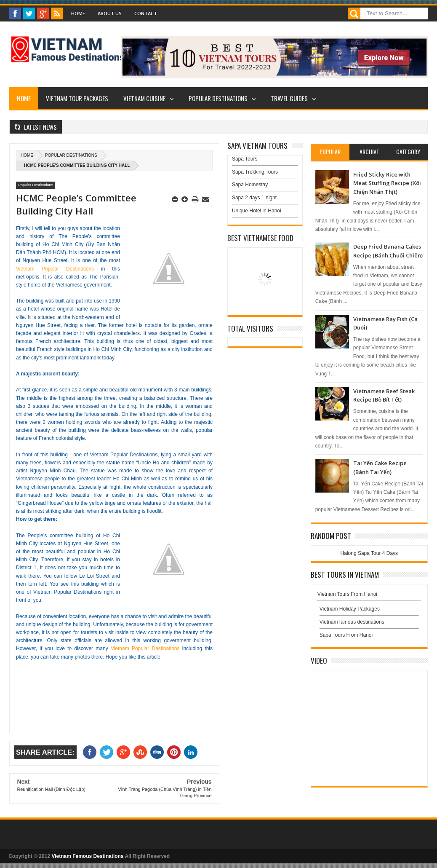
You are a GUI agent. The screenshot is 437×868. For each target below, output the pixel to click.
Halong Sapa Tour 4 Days (369, 553)
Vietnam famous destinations (352, 622)
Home (78, 13)
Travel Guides (289, 98)
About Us (110, 13)
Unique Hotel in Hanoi (257, 211)
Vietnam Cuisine (144, 98)
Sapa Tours (245, 159)
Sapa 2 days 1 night (254, 198)
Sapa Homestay (250, 185)
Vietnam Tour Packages (77, 98)
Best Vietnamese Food (260, 238)
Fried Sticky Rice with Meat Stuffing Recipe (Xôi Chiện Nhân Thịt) (387, 183)
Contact (146, 13)
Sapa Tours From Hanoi (346, 635)
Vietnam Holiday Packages (369, 611)
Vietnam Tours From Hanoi (347, 594)
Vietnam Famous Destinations (87, 856)
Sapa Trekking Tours (255, 172)
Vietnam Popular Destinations (55, 269)
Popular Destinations (218, 98)
